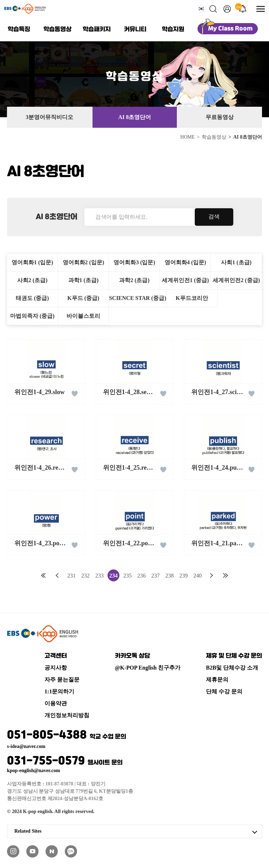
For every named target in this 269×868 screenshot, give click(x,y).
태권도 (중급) (32, 298)
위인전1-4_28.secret (130, 392)
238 (170, 576)
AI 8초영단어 (135, 117)
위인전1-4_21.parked (220, 543)
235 (127, 576)
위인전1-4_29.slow (40, 392)
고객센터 (56, 656)
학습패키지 (97, 29)
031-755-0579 (65, 761)
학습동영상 (57, 29)
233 (99, 576)
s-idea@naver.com (26, 747)
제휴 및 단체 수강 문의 (234, 656)
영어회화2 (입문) (84, 262)
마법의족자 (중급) (32, 316)
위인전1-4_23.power (42, 543)
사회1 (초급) (236, 262)
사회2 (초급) (32, 280)
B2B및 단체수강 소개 (232, 668)
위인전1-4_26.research (44, 468)
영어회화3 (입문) (134, 262)
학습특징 (19, 29)
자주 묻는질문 (62, 680)
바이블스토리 (83, 316)
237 (156, 576)
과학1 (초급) (84, 280)
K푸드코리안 (192, 298)
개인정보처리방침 (67, 715)
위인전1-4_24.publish (220, 468)
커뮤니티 (135, 29)
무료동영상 (220, 117)
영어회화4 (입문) (185, 262)
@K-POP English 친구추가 (148, 668)
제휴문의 (217, 680)
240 (198, 576)
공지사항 (56, 668)
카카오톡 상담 (132, 656)
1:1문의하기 (59, 691)
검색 (214, 216)
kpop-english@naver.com (33, 771)
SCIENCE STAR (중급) (137, 298)
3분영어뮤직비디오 (49, 117)
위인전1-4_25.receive (132, 468)
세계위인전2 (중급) (236, 280)
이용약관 (56, 703)
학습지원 (173, 29)
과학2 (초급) (134, 280)
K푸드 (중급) (83, 298)
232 (85, 576)
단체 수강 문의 (224, 691)
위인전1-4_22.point (129, 543)
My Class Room (230, 29)
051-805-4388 (67, 735)
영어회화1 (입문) (32, 262)
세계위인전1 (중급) (185, 280)
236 (142, 576)
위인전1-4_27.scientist (221, 392)
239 (184, 576)
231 (71, 576)
